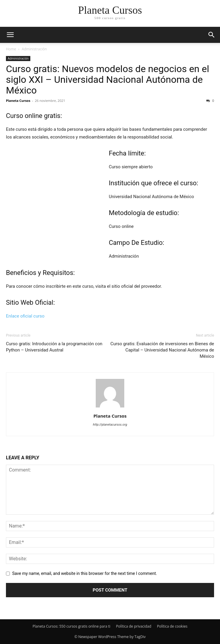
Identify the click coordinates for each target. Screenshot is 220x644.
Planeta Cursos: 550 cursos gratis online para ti (71, 626)
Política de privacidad (134, 626)
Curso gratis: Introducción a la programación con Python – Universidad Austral (54, 347)
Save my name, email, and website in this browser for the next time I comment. (85, 573)
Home (11, 49)
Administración (34, 49)
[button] (212, 35)
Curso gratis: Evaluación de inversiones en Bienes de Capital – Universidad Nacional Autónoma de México (162, 350)
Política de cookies (172, 626)
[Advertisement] (57, 206)
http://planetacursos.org (110, 425)
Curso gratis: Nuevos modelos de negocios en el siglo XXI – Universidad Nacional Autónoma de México (107, 80)
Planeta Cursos (18, 101)
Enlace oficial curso (25, 316)
